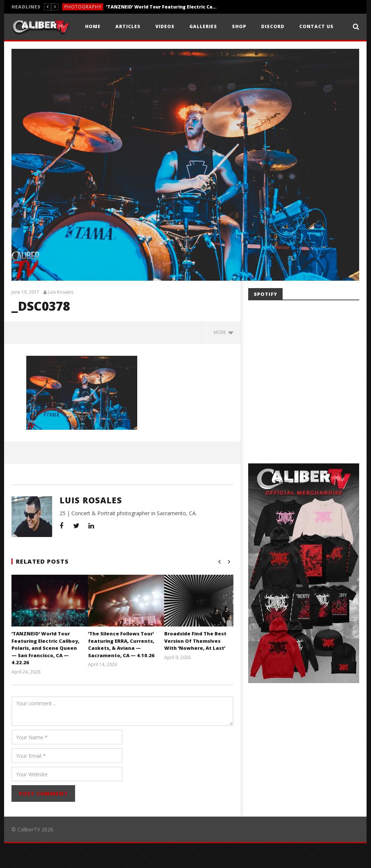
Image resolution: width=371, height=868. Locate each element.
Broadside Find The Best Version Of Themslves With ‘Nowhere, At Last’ (195, 666)
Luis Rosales (60, 317)
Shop (239, 26)
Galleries (203, 26)
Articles (128, 26)
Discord (273, 26)
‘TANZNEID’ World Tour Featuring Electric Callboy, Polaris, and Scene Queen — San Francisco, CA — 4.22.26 (162, 7)
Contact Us (316, 26)
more (224, 357)
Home (93, 26)
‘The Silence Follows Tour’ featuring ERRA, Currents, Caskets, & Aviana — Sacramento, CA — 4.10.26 (121, 669)
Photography (83, 7)
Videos (165, 26)
